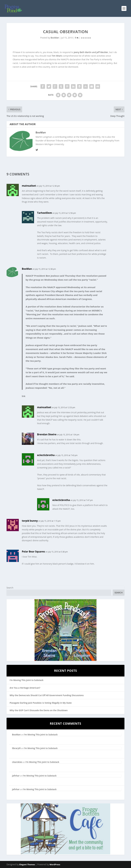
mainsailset (29, 186)
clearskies (17, 762)
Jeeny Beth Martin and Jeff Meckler (91, 52)
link (24, 396)
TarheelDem (45, 213)
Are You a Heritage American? (25, 688)
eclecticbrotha (46, 455)
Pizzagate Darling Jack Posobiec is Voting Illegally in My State (41, 703)
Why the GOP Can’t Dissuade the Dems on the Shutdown (39, 710)
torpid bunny (30, 521)
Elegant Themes (27, 864)
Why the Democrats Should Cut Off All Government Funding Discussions (47, 695)
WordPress (55, 864)
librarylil (16, 748)
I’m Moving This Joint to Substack (26, 680)
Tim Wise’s (57, 56)
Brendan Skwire (47, 434)
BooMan (55, 38)
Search (10, 588)
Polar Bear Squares (33, 552)
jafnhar (16, 776)
